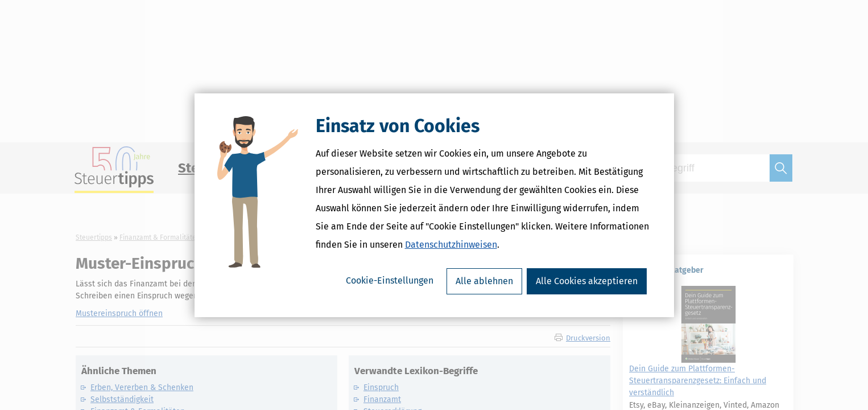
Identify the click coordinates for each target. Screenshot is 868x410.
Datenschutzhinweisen (451, 245)
